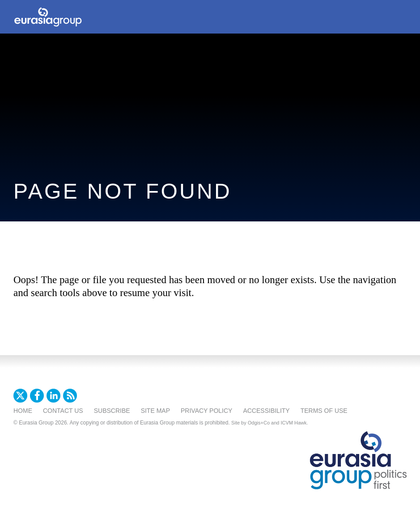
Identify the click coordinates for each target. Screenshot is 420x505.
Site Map (155, 411)
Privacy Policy (206, 411)
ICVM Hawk (294, 423)
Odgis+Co (259, 423)
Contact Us (63, 411)
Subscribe (112, 411)
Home (23, 411)
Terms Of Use (324, 411)
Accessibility (266, 411)
